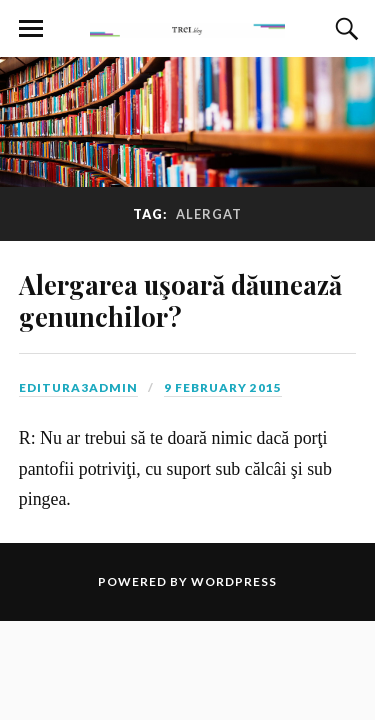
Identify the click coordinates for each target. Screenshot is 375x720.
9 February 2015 (223, 387)
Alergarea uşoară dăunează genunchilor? (180, 300)
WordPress (234, 581)
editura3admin (78, 387)
